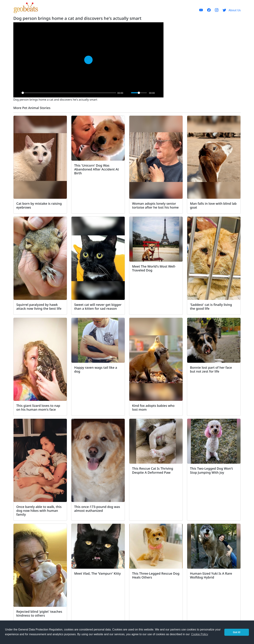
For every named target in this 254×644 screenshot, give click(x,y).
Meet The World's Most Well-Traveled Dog (154, 268)
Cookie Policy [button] (200, 634)
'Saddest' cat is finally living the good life (211, 306)
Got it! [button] (237, 632)
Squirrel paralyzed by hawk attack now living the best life (39, 306)
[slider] (69, 93)
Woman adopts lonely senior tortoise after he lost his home (155, 205)
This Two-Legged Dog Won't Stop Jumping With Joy (211, 470)
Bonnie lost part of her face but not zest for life (211, 369)
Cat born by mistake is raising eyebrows (39, 205)
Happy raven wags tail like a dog (96, 369)
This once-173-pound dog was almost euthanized (97, 509)
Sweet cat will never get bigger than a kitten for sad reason (98, 306)
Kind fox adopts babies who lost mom (153, 407)
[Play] (18, 93)
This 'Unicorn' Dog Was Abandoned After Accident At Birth (97, 169)
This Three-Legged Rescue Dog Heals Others (156, 575)
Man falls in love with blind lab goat (213, 205)
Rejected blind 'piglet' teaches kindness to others (39, 613)
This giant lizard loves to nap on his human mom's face (38, 407)
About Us (235, 10)
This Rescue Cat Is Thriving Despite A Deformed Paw (153, 470)
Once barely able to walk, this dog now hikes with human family (39, 510)
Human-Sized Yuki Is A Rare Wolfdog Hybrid (211, 575)
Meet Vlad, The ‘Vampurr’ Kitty (98, 573)
